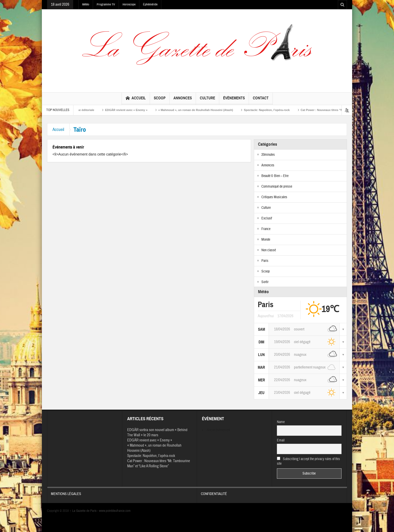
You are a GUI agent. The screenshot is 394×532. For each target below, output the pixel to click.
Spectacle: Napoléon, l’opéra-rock (270, 110)
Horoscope (129, 4)
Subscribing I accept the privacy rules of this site (309, 461)
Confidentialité (272, 492)
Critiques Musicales (274, 197)
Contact (261, 100)
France (266, 229)
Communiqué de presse (277, 187)
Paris (265, 261)
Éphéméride (150, 4)
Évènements (234, 100)
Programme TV (106, 4)
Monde (266, 240)
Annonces (183, 100)
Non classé (269, 250)
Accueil (136, 99)
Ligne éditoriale (87, 110)
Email (281, 440)
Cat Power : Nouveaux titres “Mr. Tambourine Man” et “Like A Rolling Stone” (159, 464)
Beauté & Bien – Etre (275, 176)
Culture (207, 100)
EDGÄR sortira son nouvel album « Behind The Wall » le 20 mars (157, 433)
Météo (86, 4)
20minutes (268, 155)
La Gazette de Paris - (84, 511)
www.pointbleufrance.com (115, 511)
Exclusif (267, 218)
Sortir (265, 282)
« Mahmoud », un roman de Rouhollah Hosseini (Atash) (199, 110)
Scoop (160, 100)
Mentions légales (122, 492)
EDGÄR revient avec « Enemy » (130, 110)
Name (281, 422)
